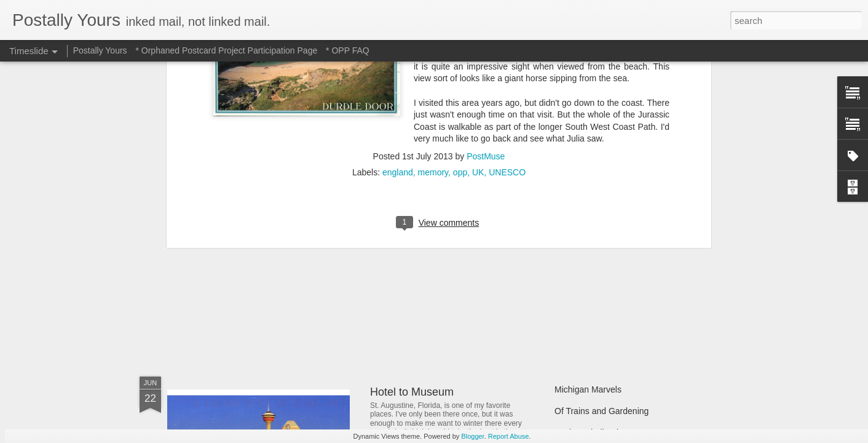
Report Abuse (509, 436)
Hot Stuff (571, 306)
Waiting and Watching (596, 284)
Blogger (472, 436)
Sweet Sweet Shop (230, 286)
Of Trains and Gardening (602, 411)
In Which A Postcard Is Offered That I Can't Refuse (494, 236)
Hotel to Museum (412, 392)
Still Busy (572, 263)
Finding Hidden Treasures (604, 241)
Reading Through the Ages (436, 289)
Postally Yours (100, 50)
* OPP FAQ (348, 50)
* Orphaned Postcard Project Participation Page (226, 50)
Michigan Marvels (588, 389)
